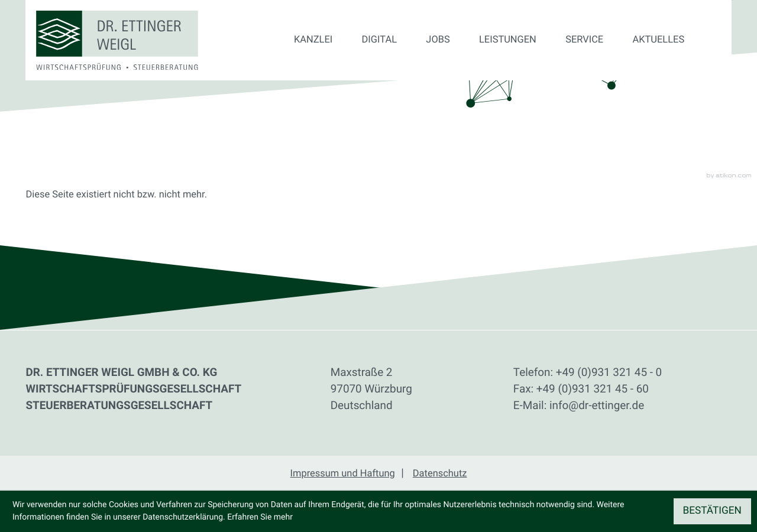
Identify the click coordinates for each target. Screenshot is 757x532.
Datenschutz (440, 474)
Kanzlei (313, 40)
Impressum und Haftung (343, 474)
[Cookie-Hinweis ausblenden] (712, 511)
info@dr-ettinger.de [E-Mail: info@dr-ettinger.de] (597, 405)
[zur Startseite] (117, 40)
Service (584, 40)
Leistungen (508, 40)
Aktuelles (659, 40)
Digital (379, 40)
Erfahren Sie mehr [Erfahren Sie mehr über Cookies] (260, 517)
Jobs (438, 40)
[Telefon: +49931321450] (609, 372)
